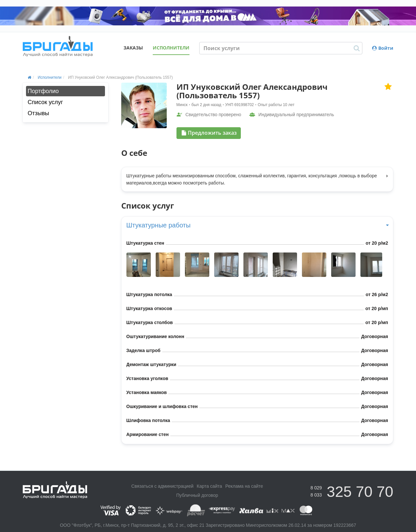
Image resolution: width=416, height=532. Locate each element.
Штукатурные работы (257, 225)
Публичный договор (197, 495)
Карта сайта (209, 486)
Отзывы (38, 113)
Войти (383, 48)
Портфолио (43, 91)
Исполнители (171, 48)
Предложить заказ (209, 133)
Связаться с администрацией (162, 486)
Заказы (133, 48)
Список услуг (45, 102)
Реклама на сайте (244, 486)
